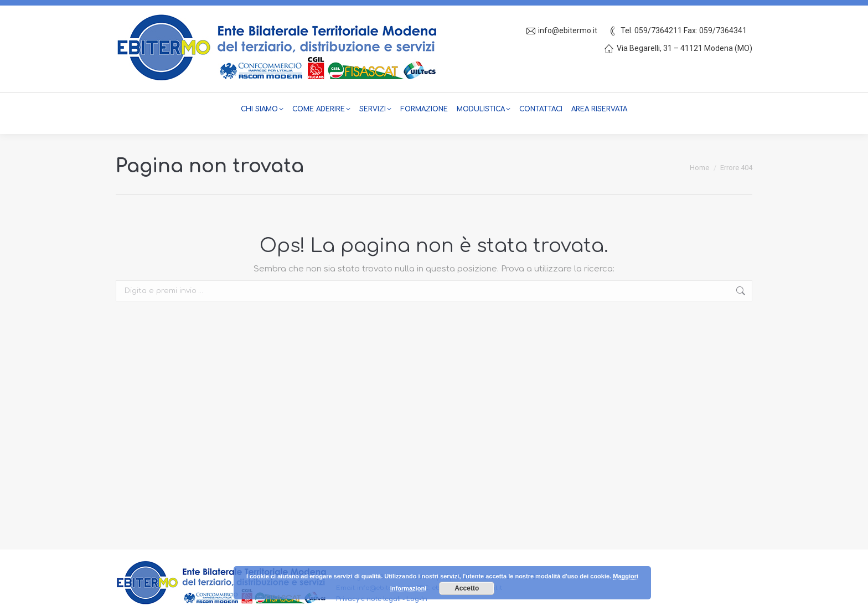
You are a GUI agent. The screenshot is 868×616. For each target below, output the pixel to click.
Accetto (467, 588)
